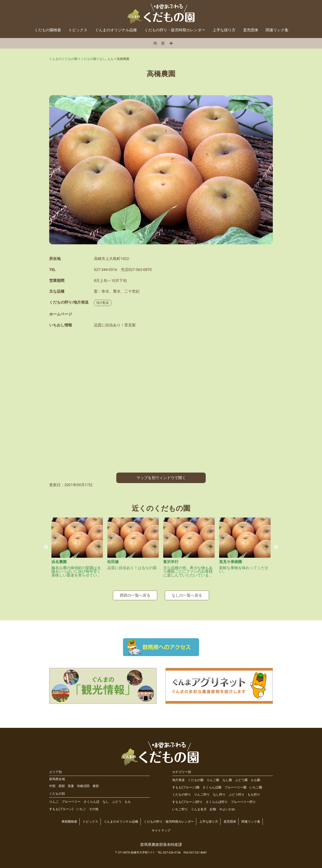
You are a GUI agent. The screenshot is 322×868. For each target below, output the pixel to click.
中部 (52, 786)
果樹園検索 (69, 822)
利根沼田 (83, 786)
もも (128, 802)
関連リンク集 (277, 30)
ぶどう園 (241, 780)
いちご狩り (180, 809)
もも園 (255, 780)
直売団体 (251, 30)
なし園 (227, 780)
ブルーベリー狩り (243, 802)
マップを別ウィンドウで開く (161, 478)
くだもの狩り (182, 795)
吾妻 (71, 786)
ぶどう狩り (237, 795)
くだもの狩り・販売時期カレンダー (175, 30)
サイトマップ (161, 831)
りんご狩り (202, 795)
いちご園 (256, 787)
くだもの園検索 (48, 30)
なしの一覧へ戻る (187, 595)
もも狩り (254, 795)
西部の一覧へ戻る (135, 595)
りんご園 (213, 780)
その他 (94, 809)
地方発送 (178, 780)
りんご (54, 802)
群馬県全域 (57, 779)
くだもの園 (196, 780)
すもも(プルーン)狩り (187, 802)
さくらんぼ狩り (217, 802)
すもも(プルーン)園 (186, 787)
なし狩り (219, 795)
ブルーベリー (71, 802)
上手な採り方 (224, 30)
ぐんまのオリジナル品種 (116, 30)
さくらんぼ (91, 802)
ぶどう (117, 802)
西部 (62, 786)
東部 (96, 786)
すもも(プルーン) (61, 809)
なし (106, 802)
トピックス (78, 30)
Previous (46, 547)
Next (276, 547)
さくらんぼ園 (212, 787)
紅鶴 (213, 809)
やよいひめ (227, 809)
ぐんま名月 (199, 809)
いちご (81, 809)
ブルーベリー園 (235, 787)
